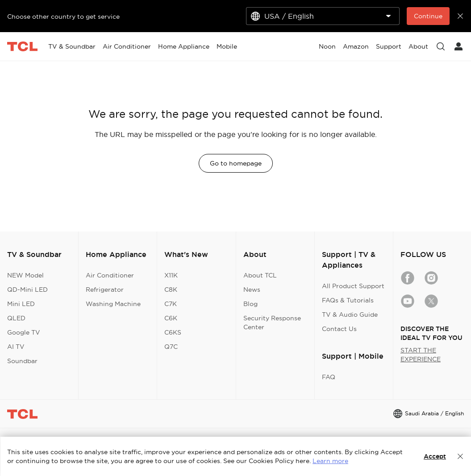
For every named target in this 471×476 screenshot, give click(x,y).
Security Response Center (272, 323)
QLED (16, 318)
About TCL (260, 275)
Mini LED (21, 304)
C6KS (173, 332)
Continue (428, 16)
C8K (171, 290)
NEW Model (25, 275)
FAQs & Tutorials (348, 300)
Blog (250, 304)
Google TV (24, 332)
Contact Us (339, 329)
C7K (171, 304)
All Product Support (353, 286)
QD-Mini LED (27, 290)
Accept (435, 456)
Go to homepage (236, 163)
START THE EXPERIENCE (421, 355)
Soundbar (22, 361)
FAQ (329, 377)
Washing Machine (113, 304)
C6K (171, 318)
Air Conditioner (110, 275)
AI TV (16, 347)
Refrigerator (105, 290)
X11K (171, 275)
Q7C (171, 347)
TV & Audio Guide (350, 315)
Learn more (330, 461)
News (252, 290)
